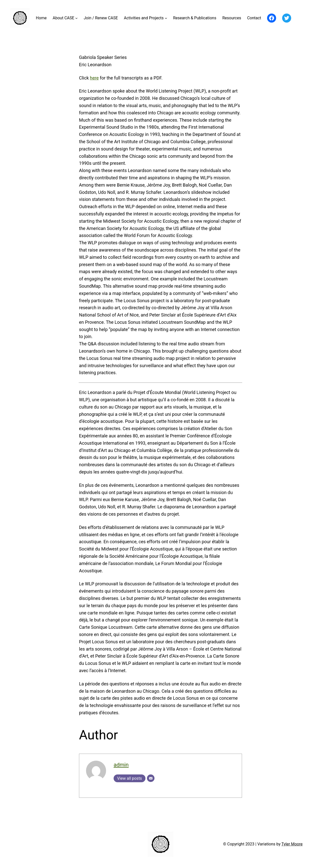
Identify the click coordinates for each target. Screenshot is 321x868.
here (94, 78)
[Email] (151, 778)
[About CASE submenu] (76, 18)
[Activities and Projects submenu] (166, 18)
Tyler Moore (292, 844)
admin (121, 765)
